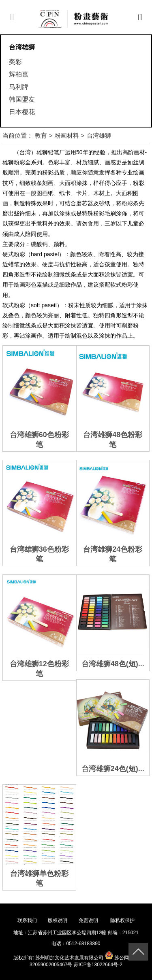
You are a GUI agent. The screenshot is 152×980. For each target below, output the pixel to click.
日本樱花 (22, 112)
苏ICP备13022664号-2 (98, 965)
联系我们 (27, 920)
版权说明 (58, 920)
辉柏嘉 (19, 74)
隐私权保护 (122, 920)
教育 (41, 135)
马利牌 (19, 87)
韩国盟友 (22, 99)
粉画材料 (67, 135)
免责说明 (89, 920)
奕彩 (15, 62)
